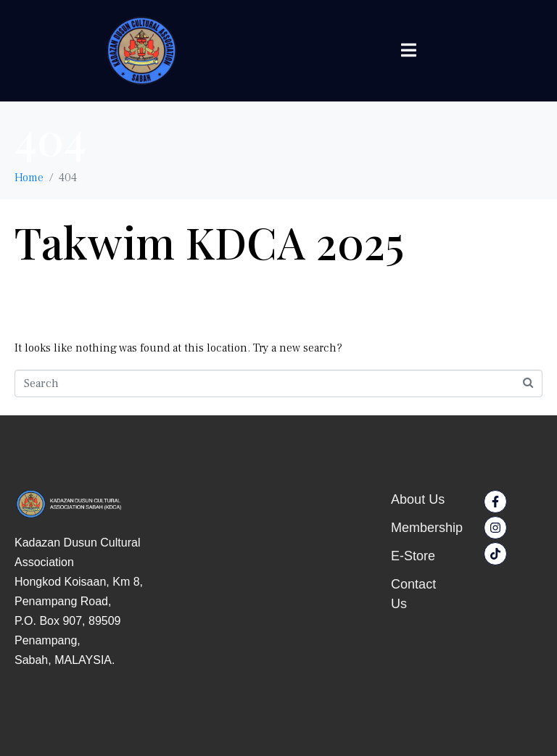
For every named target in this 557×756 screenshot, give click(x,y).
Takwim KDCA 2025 (209, 241)
